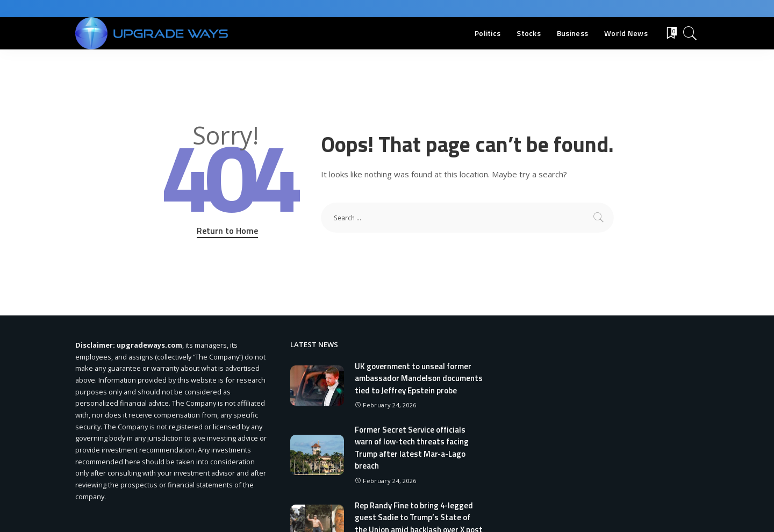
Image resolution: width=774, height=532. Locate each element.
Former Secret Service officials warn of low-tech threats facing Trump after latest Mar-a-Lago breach (412, 448)
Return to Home (227, 231)
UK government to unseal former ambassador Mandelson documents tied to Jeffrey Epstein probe (419, 378)
